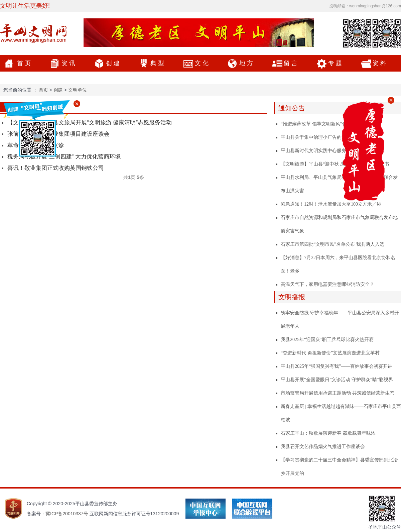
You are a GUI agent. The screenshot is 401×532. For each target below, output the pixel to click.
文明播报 (292, 297)
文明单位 (78, 90)
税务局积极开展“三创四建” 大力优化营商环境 (64, 157)
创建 (114, 63)
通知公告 (292, 108)
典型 (158, 63)
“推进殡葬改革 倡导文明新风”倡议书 (318, 124)
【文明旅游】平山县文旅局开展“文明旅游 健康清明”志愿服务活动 (90, 123)
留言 (291, 63)
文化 (203, 63)
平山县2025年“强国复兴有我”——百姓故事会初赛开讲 (337, 366)
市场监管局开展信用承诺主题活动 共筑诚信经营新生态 (338, 393)
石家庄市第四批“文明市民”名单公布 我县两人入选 (332, 244)
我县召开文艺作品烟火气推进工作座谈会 (323, 447)
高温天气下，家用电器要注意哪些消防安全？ (327, 284)
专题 (336, 63)
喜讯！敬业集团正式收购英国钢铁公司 (56, 168)
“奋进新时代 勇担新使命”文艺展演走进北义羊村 (330, 353)
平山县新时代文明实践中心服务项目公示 (323, 151)
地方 (247, 63)
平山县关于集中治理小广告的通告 (316, 137)
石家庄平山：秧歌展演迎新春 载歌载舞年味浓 (328, 433)
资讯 (69, 63)
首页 (25, 63)
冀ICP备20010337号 (67, 514)
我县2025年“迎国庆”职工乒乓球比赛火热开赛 (327, 340)
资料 (380, 63)
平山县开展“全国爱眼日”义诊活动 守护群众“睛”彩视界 (337, 380)
